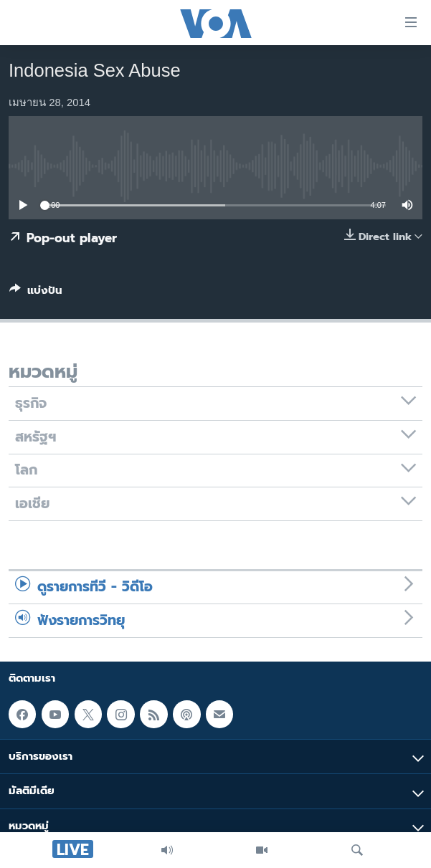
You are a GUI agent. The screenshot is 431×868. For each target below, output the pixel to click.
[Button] (36, 293)
